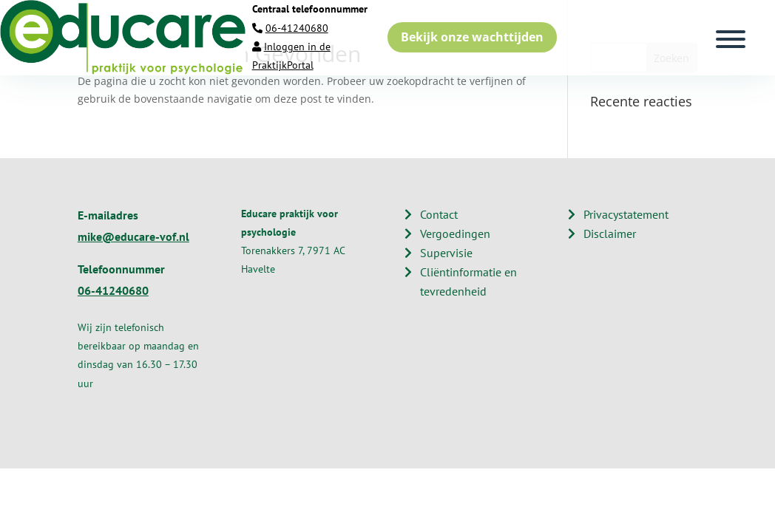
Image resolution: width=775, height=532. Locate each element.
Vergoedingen (455, 233)
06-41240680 (297, 28)
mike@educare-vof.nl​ (133, 236)
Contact (439, 214)
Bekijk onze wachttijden (472, 37)
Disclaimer (610, 233)
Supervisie (446, 253)
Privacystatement (626, 214)
